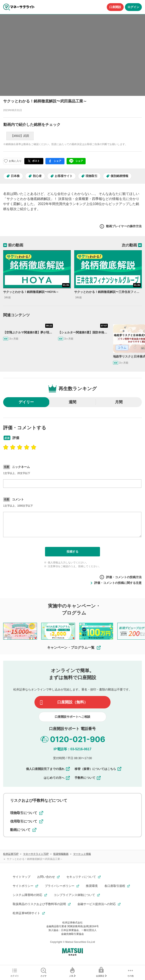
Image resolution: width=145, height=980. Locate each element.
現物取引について (27, 813)
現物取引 (92, 176)
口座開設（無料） (72, 702)
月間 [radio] (119, 402)
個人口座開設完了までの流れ (48, 769)
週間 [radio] (72, 402)
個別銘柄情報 (119, 176)
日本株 (15, 176)
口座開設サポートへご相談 (72, 717)
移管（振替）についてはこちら (98, 769)
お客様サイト (64, 176)
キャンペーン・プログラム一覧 (74, 648)
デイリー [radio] (26, 402)
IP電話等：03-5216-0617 (73, 749)
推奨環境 (92, 886)
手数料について (88, 778)
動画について (23, 830)
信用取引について (27, 821)
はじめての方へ (57, 778)
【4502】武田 (20, 136)
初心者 (37, 176)
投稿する (72, 552)
